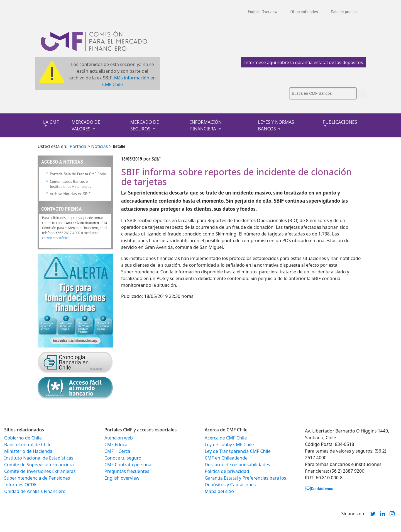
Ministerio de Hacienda (28, 451)
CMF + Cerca (117, 451)
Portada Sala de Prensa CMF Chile (78, 174)
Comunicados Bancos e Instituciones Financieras (70, 184)
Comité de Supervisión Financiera (39, 465)
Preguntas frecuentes (127, 471)
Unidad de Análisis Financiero (35, 491)
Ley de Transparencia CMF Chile (238, 451)
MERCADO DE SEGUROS (145, 125)
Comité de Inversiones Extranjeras (40, 471)
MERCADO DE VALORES (86, 125)
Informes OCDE (20, 485)
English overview (122, 478)
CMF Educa (116, 444)
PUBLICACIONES (340, 122)
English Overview (263, 12)
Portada (78, 146)
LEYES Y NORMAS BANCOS (276, 125)
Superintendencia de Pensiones (37, 478)
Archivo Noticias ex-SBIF (70, 194)
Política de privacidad (227, 471)
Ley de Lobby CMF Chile (229, 444)
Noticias (99, 146)
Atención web (119, 438)
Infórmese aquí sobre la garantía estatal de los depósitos (304, 62)
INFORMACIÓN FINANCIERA (206, 125)
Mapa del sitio (219, 491)
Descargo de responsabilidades (237, 465)
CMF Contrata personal (129, 465)
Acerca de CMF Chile (226, 438)
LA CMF (51, 122)
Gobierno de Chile (23, 438)
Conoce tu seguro (123, 458)
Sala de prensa (344, 12)
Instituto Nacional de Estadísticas (39, 458)
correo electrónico (56, 238)
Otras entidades (304, 12)
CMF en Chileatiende (226, 458)
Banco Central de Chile (28, 444)
